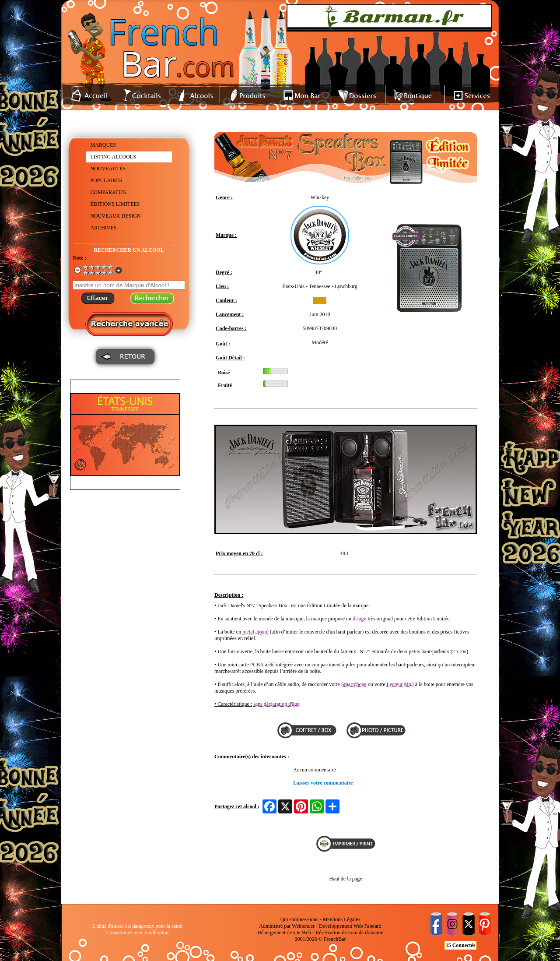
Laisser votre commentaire (323, 783)
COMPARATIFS (108, 192)
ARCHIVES (104, 228)
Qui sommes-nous (299, 919)
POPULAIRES (107, 180)
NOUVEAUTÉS (108, 169)
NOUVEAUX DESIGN (116, 216)
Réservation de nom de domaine (349, 933)
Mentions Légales (342, 919)
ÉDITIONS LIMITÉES (115, 204)
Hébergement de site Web (284, 933)
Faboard (373, 926)
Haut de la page (346, 879)
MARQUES (103, 145)
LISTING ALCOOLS (113, 157)
